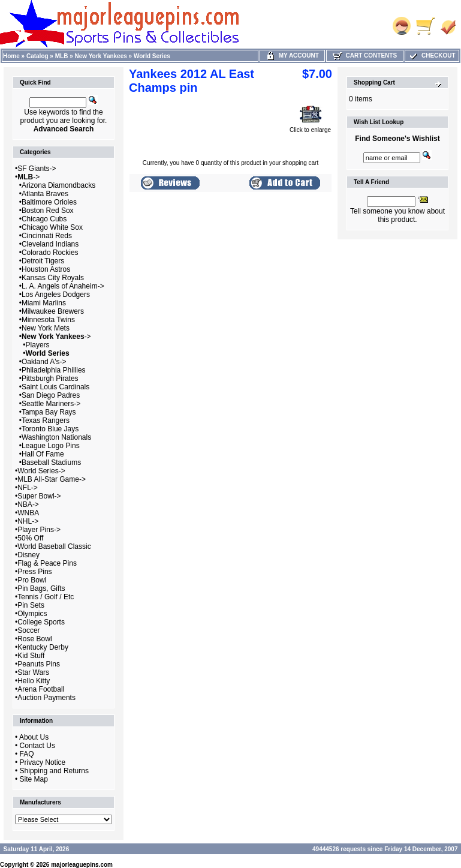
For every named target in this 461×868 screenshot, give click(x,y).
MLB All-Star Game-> (52, 479)
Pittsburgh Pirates (50, 379)
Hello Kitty (34, 681)
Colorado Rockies (50, 253)
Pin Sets (31, 605)
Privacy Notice (43, 762)
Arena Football (41, 689)
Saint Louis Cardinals (55, 387)
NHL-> (28, 521)
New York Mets (46, 328)
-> (28, 177)
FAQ (27, 754)
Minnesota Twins (48, 320)
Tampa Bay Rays (49, 412)
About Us (34, 737)
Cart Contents (365, 55)
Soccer (28, 630)
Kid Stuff (31, 656)
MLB (62, 56)
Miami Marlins (44, 303)
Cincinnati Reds (47, 236)
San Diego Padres (51, 395)
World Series (152, 56)
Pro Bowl (32, 580)
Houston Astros (46, 269)
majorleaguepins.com (82, 865)
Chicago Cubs (44, 219)
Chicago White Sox (52, 227)
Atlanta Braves (45, 194)
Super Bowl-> (39, 496)
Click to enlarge (310, 127)
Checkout (432, 55)
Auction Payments (46, 698)
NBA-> (28, 504)
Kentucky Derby (43, 647)
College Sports (41, 622)
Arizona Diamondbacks (58, 185)
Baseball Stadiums (51, 462)
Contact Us (37, 746)
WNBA (28, 513)
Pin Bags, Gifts (41, 588)
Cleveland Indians (50, 244)
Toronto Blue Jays (50, 429)
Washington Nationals (56, 437)
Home (11, 56)
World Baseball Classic (54, 546)
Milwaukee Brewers (53, 311)
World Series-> (41, 471)
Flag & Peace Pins (47, 563)
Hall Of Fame (43, 454)
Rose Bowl (34, 639)
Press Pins (34, 572)
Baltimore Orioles (49, 202)
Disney (28, 555)
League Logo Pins (51, 446)
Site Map (34, 779)
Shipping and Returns (54, 771)
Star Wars (33, 672)
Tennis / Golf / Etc (46, 597)
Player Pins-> (39, 530)
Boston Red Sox (48, 211)
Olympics (32, 614)
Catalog (37, 56)
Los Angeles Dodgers (56, 295)
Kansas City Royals (53, 278)
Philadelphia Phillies (54, 370)
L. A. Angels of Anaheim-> (63, 286)
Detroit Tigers (43, 261)
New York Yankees (101, 56)
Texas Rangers (46, 421)
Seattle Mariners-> (51, 404)
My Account (292, 55)
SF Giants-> (37, 169)
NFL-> (28, 488)
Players (38, 345)
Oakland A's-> (44, 362)
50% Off (30, 538)
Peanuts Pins (39, 664)
